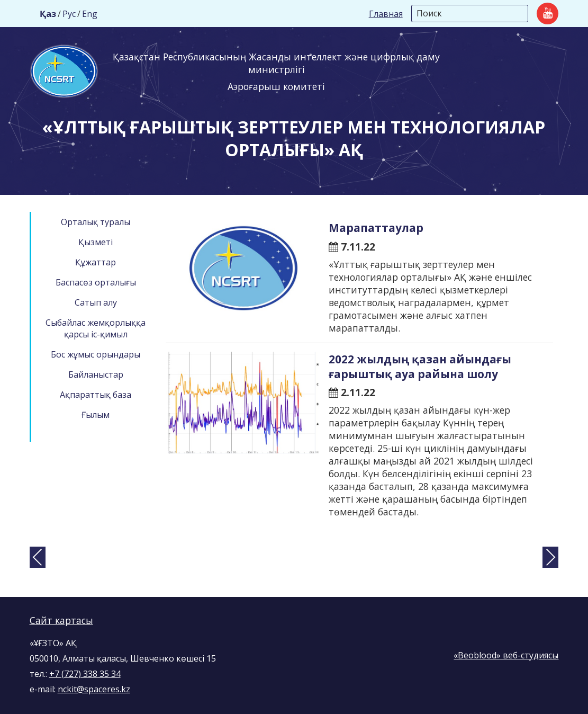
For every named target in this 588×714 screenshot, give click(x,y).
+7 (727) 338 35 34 (85, 674)
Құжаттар (96, 262)
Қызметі (96, 242)
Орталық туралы (96, 222)
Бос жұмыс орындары (96, 354)
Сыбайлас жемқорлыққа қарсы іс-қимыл (96, 328)
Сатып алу (96, 302)
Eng (90, 14)
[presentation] (38, 557)
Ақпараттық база (96, 395)
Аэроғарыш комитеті (276, 86)
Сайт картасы (61, 620)
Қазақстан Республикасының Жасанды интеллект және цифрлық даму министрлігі (276, 63)
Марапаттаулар (376, 228)
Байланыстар (96, 374)
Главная (386, 14)
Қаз (48, 14)
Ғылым (96, 415)
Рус (69, 14)
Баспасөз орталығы (96, 282)
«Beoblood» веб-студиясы (506, 655)
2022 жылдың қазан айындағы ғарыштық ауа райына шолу (420, 367)
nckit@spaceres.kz (94, 689)
